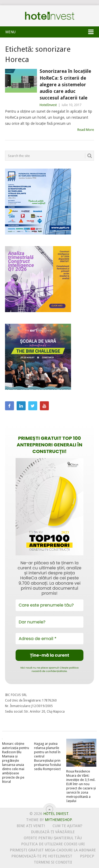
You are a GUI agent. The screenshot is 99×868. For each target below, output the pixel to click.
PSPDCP (87, 856)
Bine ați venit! (31, 826)
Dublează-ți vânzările (53, 832)
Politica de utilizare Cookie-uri (53, 844)
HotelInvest (48, 105)
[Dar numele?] (50, 622)
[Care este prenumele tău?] (50, 605)
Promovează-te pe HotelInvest (42, 856)
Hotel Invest (50, 16)
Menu (10, 32)
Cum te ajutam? (67, 826)
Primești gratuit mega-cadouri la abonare (53, 850)
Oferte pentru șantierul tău (53, 838)
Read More (86, 130)
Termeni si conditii (53, 862)
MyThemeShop (58, 820)
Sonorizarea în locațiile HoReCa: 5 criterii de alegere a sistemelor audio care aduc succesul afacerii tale (65, 84)
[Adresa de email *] (50, 639)
